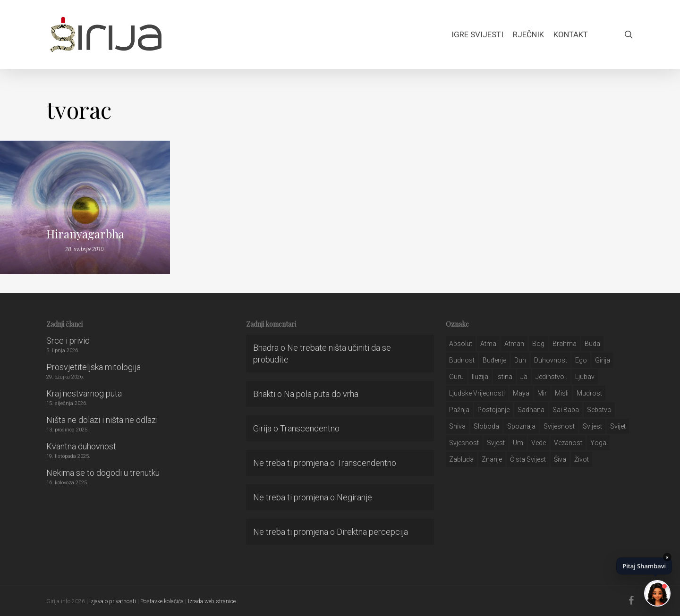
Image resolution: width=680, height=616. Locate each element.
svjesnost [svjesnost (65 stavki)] (464, 443)
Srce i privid (68, 341)
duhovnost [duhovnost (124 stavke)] (551, 360)
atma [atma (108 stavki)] (488, 344)
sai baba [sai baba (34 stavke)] (566, 410)
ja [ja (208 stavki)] (524, 377)
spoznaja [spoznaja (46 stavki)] (521, 426)
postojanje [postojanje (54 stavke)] (493, 410)
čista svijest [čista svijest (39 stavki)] (528, 459)
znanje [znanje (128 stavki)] (492, 459)
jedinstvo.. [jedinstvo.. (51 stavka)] (551, 377)
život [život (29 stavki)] (582, 459)
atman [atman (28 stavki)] (514, 344)
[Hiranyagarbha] (85, 207)
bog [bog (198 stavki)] (538, 344)
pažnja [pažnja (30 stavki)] (459, 410)
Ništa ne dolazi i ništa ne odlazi (102, 420)
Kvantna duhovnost (81, 446)
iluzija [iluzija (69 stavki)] (480, 377)
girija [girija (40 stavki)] (603, 360)
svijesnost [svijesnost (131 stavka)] (559, 426)
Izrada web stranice (212, 601)
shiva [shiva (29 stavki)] (457, 426)
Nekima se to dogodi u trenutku (103, 473)
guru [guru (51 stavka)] (456, 377)
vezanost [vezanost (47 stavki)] (568, 443)
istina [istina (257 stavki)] (504, 377)
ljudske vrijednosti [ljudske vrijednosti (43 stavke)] (477, 393)
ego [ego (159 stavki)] (581, 360)
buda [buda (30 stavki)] (592, 344)
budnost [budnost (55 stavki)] (462, 360)
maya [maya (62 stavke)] (521, 393)
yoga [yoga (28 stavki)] (598, 443)
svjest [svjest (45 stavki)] (496, 443)
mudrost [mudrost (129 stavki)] (589, 393)
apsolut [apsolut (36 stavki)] (461, 344)
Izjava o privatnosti (113, 601)
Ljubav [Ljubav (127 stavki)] (585, 377)
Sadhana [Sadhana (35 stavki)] (531, 410)
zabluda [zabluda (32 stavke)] (461, 459)
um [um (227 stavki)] (518, 443)
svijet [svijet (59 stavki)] (618, 426)
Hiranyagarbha (85, 234)
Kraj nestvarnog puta (84, 393)
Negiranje (354, 497)
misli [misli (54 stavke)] (562, 393)
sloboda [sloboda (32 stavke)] (486, 426)
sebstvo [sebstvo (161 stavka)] (599, 410)
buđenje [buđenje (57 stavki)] (494, 360)
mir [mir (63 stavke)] (542, 393)
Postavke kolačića (162, 601)
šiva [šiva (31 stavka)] (560, 459)
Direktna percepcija (372, 532)
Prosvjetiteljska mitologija (93, 367)
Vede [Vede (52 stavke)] (539, 443)
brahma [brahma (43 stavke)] (565, 344)
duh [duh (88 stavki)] (520, 360)
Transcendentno (310, 428)
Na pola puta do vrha (321, 394)
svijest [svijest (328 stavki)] (592, 426)
